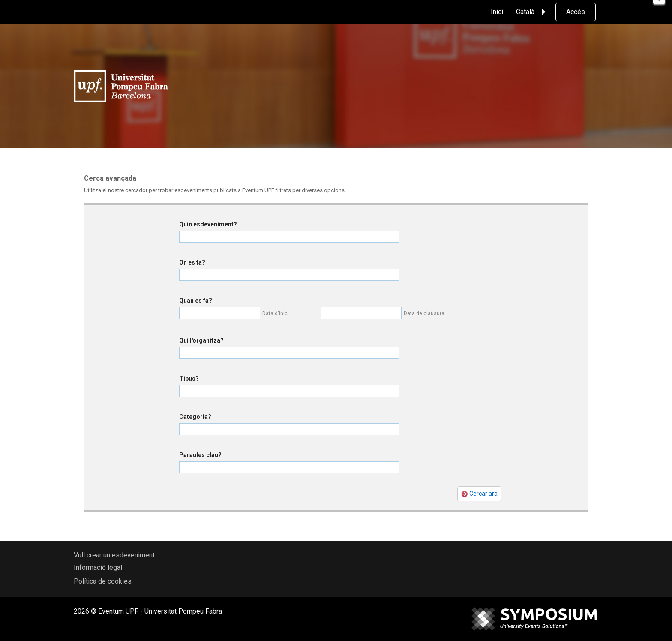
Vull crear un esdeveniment (114, 555)
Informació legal (98, 567)
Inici (497, 12)
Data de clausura (424, 313)
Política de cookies (103, 581)
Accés (576, 12)
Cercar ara (479, 494)
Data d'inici (276, 313)
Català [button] (532, 12)
